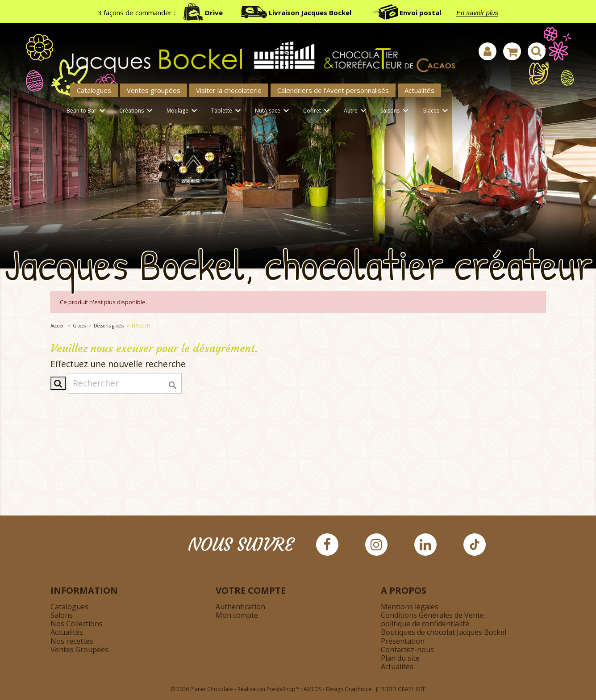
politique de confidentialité (425, 624)
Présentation (403, 641)
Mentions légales (410, 607)
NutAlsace (273, 111)
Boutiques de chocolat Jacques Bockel (444, 632)
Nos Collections (77, 624)
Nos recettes (72, 641)
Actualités (419, 90)
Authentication (240, 607)
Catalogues (94, 90)
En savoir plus (477, 13)
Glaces (437, 111)
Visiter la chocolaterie (229, 90)
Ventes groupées (154, 90)
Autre (356, 111)
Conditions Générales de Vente (432, 615)
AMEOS (313, 689)
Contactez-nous (407, 650)
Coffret (318, 111)
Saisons (396, 111)
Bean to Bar (87, 111)
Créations (137, 111)
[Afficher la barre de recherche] (537, 51)
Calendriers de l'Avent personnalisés (333, 90)
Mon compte (237, 615)
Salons (62, 615)
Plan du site (400, 658)
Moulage (183, 111)
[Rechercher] (125, 383)
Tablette (227, 111)
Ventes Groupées (79, 650)
